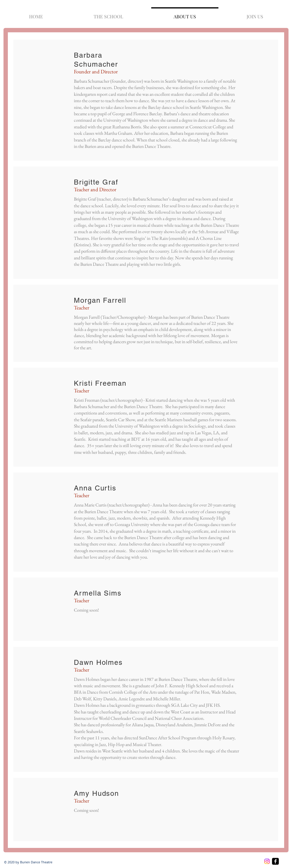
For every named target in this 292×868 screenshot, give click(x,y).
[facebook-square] (275, 861)
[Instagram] (267, 861)
